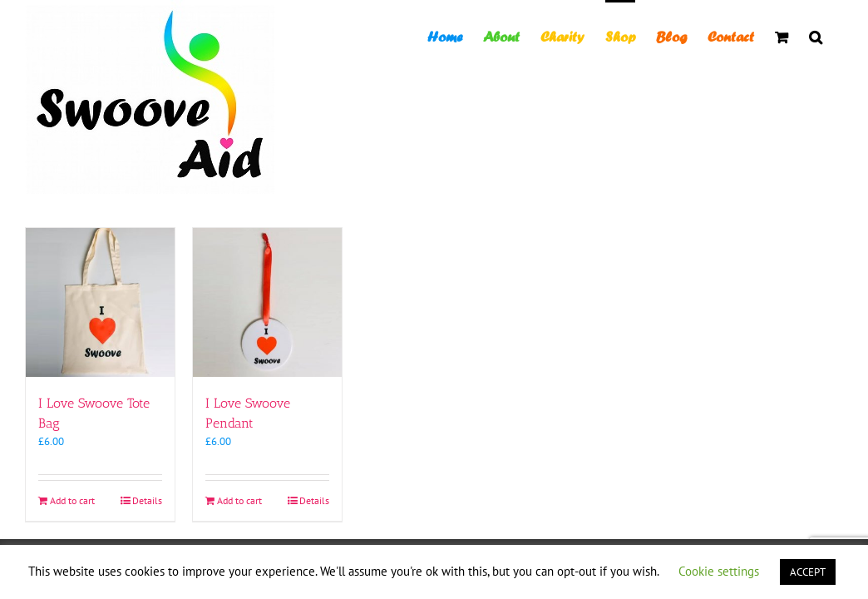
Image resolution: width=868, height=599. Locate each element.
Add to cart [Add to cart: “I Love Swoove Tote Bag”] (72, 500)
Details (147, 500)
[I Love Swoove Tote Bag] (100, 302)
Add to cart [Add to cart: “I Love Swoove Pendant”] (239, 500)
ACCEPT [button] (808, 572)
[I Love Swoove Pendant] (267, 302)
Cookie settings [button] (719, 571)
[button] (836, 36)
